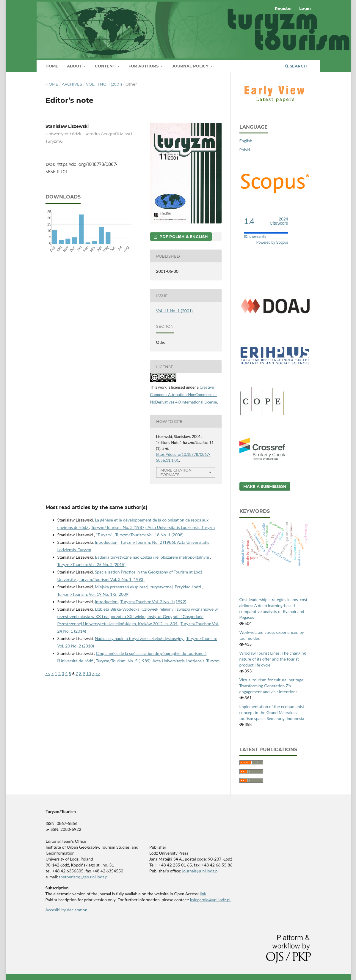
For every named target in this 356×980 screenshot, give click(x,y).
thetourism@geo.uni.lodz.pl (84, 877)
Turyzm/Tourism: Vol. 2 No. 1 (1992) (153, 602)
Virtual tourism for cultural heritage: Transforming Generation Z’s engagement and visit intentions (272, 686)
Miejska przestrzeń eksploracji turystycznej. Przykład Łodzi (149, 587)
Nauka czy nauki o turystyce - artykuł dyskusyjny (140, 638)
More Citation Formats (176, 472)
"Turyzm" (105, 535)
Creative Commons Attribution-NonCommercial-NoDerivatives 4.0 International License (184, 395)
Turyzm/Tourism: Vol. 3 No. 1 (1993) (111, 579)
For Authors (144, 66)
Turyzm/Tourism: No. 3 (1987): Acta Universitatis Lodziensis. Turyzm (153, 527)
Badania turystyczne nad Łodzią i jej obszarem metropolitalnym (153, 557)
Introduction (107, 542)
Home (52, 66)
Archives (72, 84)
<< (48, 673)
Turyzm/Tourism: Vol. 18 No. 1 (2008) (149, 535)
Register (283, 8)
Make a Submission (265, 486)
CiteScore (279, 221)
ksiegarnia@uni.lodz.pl (211, 900)
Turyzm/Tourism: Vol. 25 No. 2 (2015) (91, 564)
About (75, 66)
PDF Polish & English (183, 237)
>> (98, 673)
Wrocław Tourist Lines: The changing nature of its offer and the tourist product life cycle (273, 659)
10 (89, 673)
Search (296, 66)
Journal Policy (191, 66)
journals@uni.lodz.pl (200, 871)
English (246, 141)
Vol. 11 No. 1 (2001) (104, 84)
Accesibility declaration (66, 910)
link (203, 894)
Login (305, 8)
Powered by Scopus (272, 242)
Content (106, 66)
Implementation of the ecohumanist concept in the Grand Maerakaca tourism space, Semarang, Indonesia (272, 712)
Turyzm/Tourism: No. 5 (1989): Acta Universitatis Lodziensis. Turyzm (158, 661)
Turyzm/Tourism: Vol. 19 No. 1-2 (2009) (94, 594)
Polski (245, 150)
